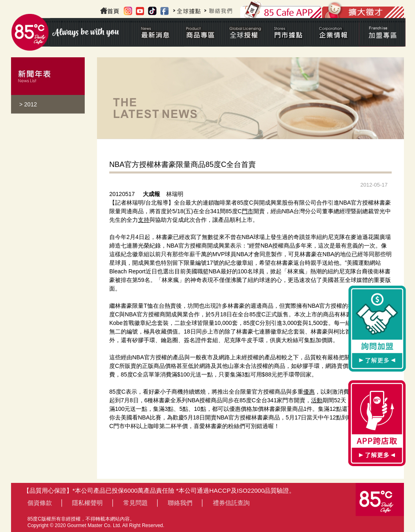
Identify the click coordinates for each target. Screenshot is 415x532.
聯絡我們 (180, 503)
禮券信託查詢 (231, 503)
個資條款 (40, 503)
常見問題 (135, 503)
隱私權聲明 (87, 503)
